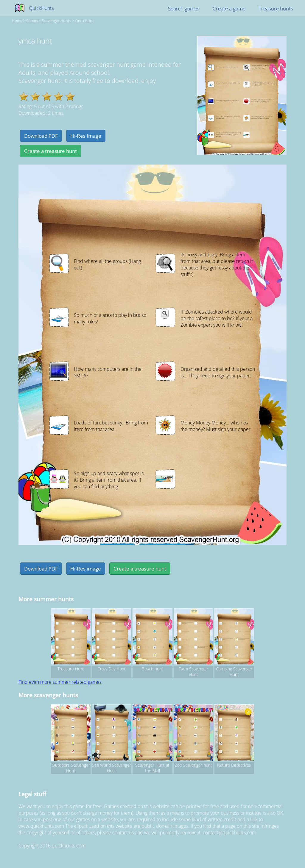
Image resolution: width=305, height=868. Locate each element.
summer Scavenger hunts (49, 21)
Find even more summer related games (60, 682)
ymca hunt (84, 21)
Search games (184, 8)
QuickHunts (41, 8)
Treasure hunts (276, 8)
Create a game (229, 8)
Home (17, 21)
